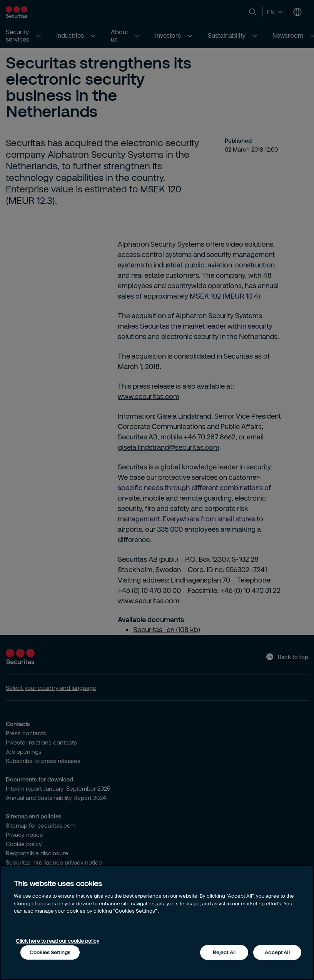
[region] (157, 922)
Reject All (224, 952)
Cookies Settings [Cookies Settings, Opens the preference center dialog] (50, 952)
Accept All (277, 952)
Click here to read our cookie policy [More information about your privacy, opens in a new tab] (58, 941)
